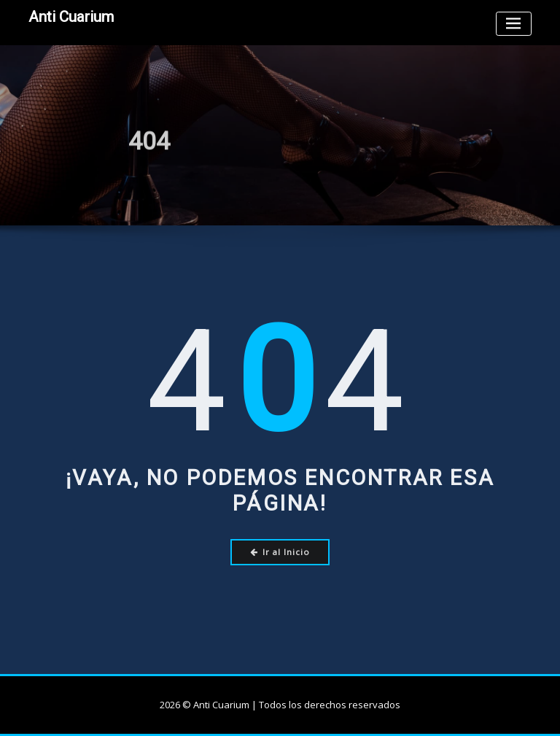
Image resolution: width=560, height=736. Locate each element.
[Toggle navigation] (514, 24)
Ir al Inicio (280, 552)
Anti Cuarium (71, 17)
